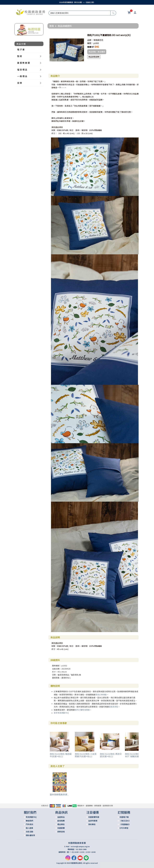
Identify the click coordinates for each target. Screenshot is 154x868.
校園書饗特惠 (94, 817)
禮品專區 (61, 824)
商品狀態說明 (94, 57)
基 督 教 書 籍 (23, 63)
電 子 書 (21, 49)
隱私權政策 (30, 835)
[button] (82, 35)
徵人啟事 (29, 828)
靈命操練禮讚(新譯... (59, 794)
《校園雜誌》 (125, 824)
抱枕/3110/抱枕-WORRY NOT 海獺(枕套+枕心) (136, 755)
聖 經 (20, 56)
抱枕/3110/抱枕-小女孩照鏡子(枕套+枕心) (86, 755)
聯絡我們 (29, 821)
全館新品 (61, 817)
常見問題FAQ (31, 817)
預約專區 (92, 824)
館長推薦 (61, 821)
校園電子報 (124, 817)
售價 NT (91, 47)
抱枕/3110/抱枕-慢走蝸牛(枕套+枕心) (61, 755)
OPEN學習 (124, 828)
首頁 (52, 26)
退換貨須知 (113, 707)
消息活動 (29, 832)
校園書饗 (61, 828)
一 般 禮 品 (22, 76)
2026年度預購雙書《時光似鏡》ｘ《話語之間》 (77, 2)
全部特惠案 (93, 821)
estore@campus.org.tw (80, 846)
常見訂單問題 (101, 695)
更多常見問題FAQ (61, 713)
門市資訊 (29, 824)
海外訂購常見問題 (82, 710)
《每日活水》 (125, 821)
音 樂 (20, 83)
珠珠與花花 (98, 40)
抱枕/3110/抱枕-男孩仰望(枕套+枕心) (111, 755)
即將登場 (61, 832)
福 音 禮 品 (22, 70)
